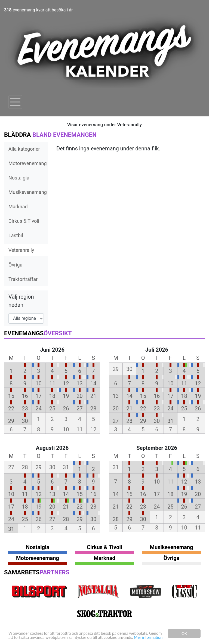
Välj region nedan (21, 301)
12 (66, 383)
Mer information (24, 638)
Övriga (15, 265)
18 (52, 396)
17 (38, 396)
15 (11, 396)
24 (38, 408)
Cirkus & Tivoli (24, 221)
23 (25, 408)
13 (79, 383)
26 (66, 408)
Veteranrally (21, 250)
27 (79, 408)
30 (25, 421)
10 (38, 383)
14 (93, 383)
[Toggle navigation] (15, 102)
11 (52, 383)
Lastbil (16, 235)
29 (11, 421)
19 (66, 396)
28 (93, 408)
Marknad (18, 207)
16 (25, 396)
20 (79, 396)
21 (93, 396)
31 (170, 421)
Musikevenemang (28, 192)
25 (52, 408)
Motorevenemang (28, 163)
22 (11, 408)
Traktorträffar (23, 279)
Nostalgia (19, 178)
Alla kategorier (24, 149)
